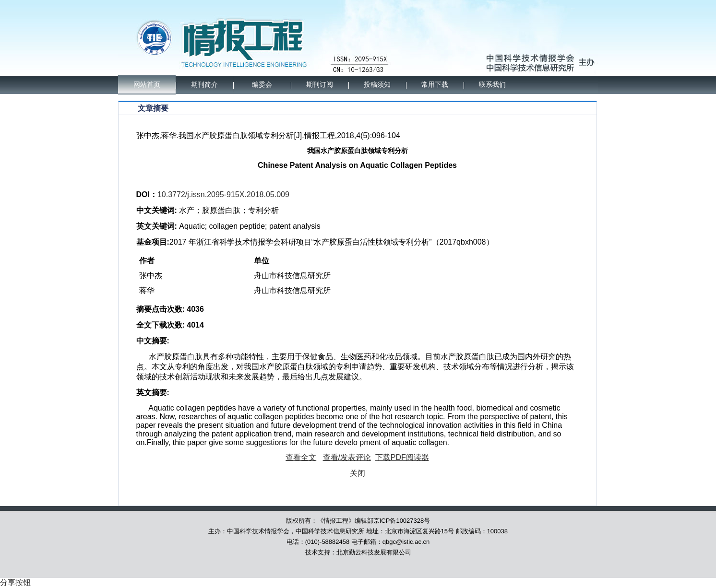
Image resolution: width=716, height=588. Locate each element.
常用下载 (435, 85)
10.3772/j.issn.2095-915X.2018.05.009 (223, 194)
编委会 (262, 85)
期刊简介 (204, 85)
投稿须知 (377, 85)
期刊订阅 (320, 85)
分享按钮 (15, 582)
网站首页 (147, 85)
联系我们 (492, 85)
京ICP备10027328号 (402, 521)
